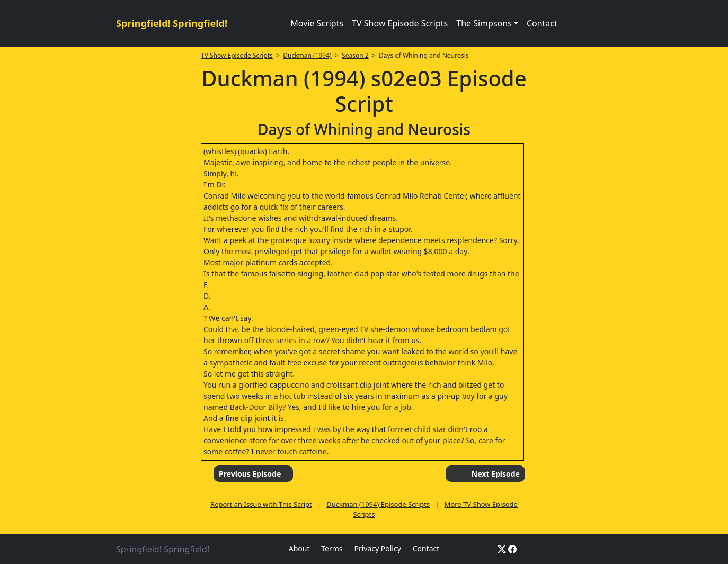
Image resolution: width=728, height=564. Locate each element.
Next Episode (496, 474)
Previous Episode (250, 474)
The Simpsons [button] (484, 23)
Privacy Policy (377, 548)
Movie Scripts (317, 23)
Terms (332, 548)
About (299, 548)
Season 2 (355, 55)
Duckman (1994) (307, 55)
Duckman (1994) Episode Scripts (378, 504)
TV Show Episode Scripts (400, 23)
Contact (542, 23)
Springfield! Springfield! (172, 23)
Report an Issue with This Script (261, 504)
